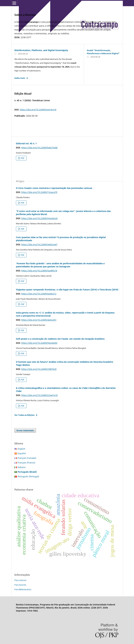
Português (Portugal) (28, 476)
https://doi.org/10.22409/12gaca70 (39, 192)
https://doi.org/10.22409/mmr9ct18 (38, 110)
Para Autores (20, 585)
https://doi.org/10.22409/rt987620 (39, 369)
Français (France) (26, 463)
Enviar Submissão (25, 430)
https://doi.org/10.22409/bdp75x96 (39, 148)
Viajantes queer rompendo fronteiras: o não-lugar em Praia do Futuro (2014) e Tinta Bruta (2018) (67, 290)
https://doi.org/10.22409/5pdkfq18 (39, 271)
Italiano (22, 467)
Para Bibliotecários (23, 589)
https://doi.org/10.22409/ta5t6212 (39, 294)
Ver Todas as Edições (24, 415)
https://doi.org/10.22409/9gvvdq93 (39, 343)
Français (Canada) (27, 458)
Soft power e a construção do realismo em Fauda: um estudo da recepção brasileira (60, 339)
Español (22, 453)
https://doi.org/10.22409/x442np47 (39, 244)
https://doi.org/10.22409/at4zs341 (39, 320)
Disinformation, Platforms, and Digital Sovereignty (41, 50)
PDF (22, 158)
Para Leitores (20, 580)
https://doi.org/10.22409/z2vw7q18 (39, 395)
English (21, 449)
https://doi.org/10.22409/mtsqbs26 (39, 218)
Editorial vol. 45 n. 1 (26, 143)
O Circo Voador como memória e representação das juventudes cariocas (54, 188)
